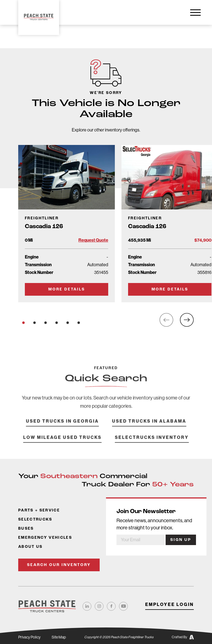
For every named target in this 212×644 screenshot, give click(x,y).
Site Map (59, 637)
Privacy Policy (29, 637)
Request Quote (93, 240)
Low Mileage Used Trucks (62, 444)
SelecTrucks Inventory (152, 444)
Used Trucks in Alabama (149, 428)
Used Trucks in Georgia (62, 428)
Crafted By (183, 637)
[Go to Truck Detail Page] (67, 223)
